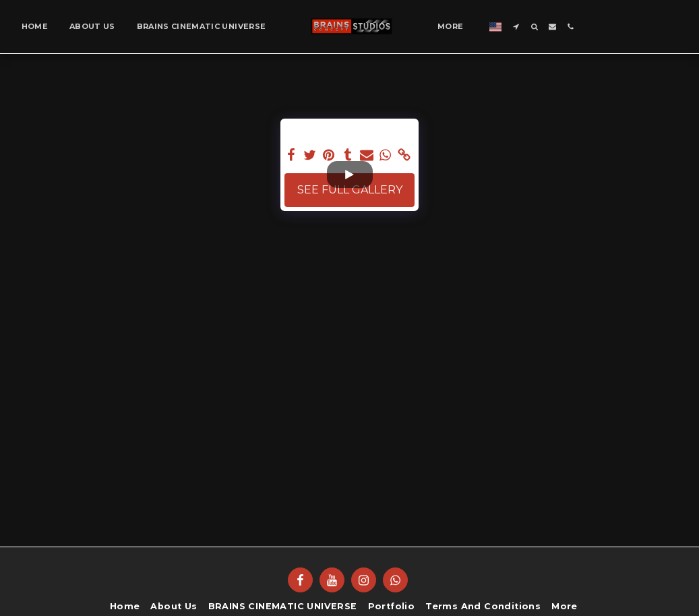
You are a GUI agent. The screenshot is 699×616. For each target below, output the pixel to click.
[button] (516, 27)
